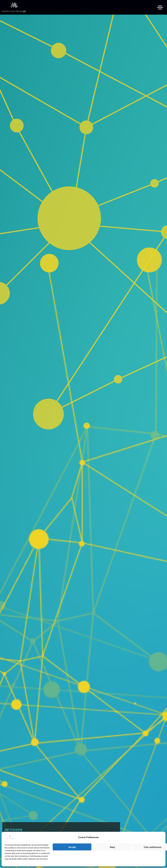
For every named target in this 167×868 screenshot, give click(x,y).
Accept (72, 847)
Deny (112, 847)
